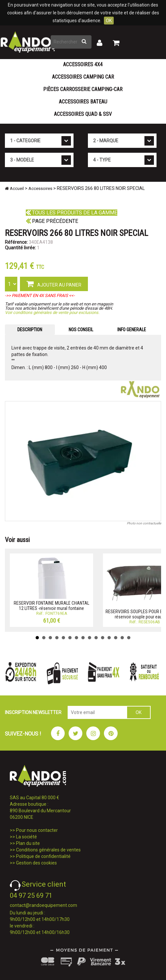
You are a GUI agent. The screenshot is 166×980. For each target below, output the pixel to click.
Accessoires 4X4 (83, 64)
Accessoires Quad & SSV (83, 114)
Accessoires (40, 188)
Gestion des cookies (36, 863)
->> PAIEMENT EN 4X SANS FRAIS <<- (40, 296)
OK (109, 21)
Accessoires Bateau (83, 102)
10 (96, 638)
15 (129, 638)
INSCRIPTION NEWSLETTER (33, 712)
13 (116, 638)
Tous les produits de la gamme (72, 213)
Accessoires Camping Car (83, 77)
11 (103, 638)
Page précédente (52, 221)
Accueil (14, 188)
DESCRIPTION (30, 330)
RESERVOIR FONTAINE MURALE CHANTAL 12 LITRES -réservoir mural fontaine (51, 606)
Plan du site (28, 843)
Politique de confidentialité (43, 856)
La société (26, 837)
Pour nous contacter (37, 830)
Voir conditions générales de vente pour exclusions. (52, 312)
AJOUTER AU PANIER (54, 284)
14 (122, 638)
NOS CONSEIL (81, 330)
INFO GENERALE (132, 330)
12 (109, 638)
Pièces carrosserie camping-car (83, 89)
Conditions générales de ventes (48, 850)
